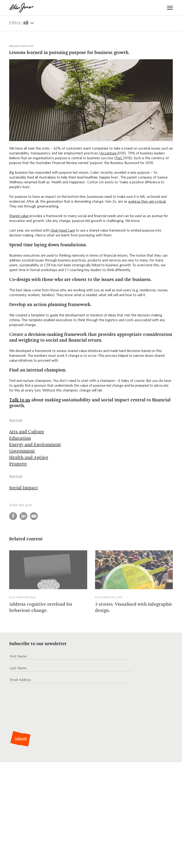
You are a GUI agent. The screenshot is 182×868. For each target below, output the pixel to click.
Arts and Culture (27, 436)
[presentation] (44, 711)
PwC (119, 158)
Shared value (19, 216)
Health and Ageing (29, 462)
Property (18, 468)
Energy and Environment (35, 449)
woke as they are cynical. (147, 201)
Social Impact (24, 492)
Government (22, 456)
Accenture (109, 153)
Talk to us (20, 400)
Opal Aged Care (63, 230)
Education (20, 443)
